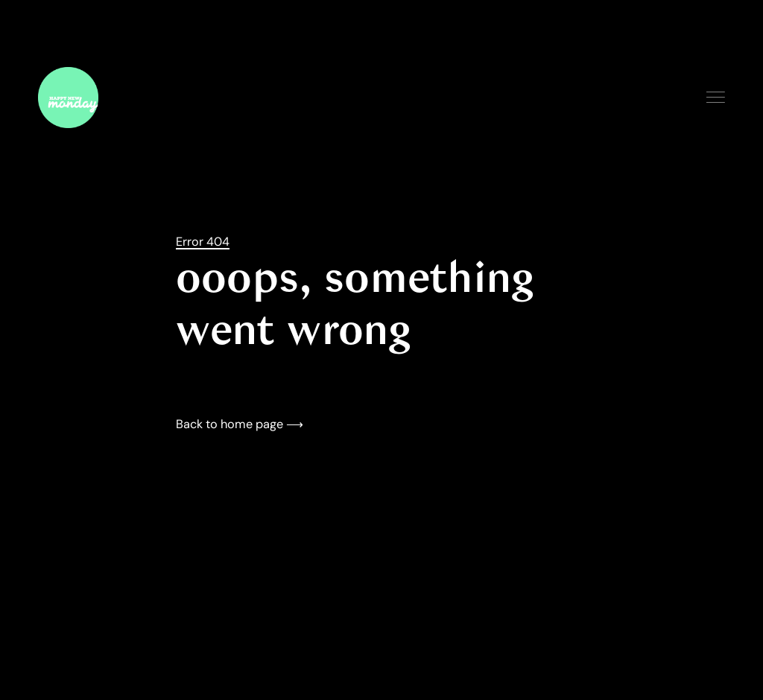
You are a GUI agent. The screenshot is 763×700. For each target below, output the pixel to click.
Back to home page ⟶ (240, 424)
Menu (716, 97)
